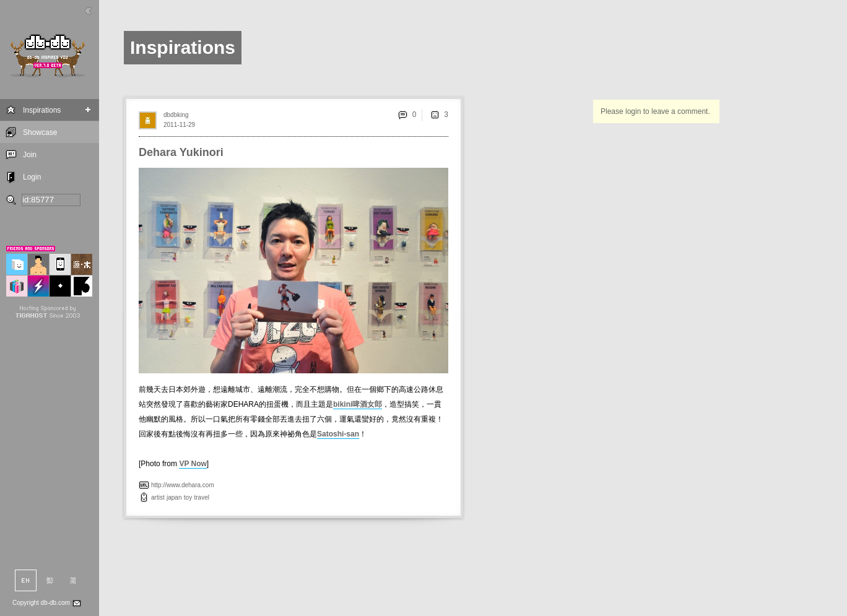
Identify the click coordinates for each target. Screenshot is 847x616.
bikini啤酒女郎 (358, 404)
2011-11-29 (179, 125)
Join (30, 155)
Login (32, 177)
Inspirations (42, 110)
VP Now (193, 464)
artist (158, 497)
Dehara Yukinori (181, 152)
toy (188, 497)
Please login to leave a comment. (655, 111)
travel (202, 497)
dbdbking (176, 115)
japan (174, 497)
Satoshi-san (338, 434)
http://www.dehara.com (183, 485)
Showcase (40, 132)
